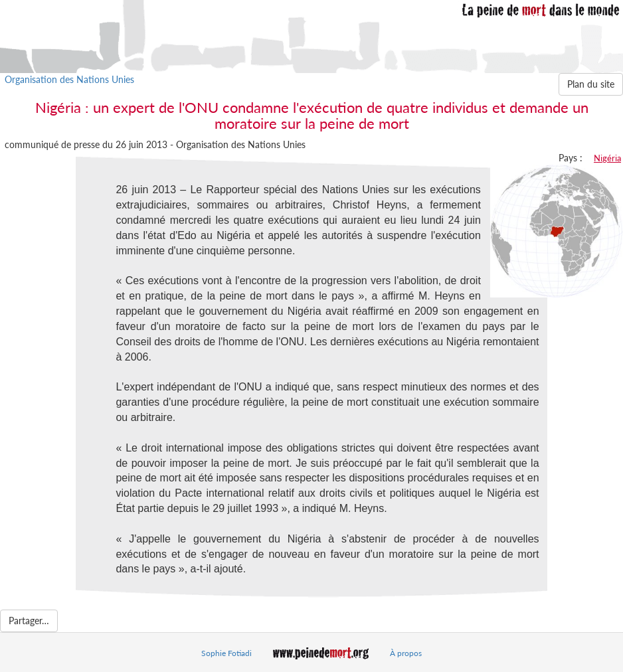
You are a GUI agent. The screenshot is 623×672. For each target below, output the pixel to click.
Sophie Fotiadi (226, 653)
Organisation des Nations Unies (69, 79)
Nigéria (607, 158)
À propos (406, 653)
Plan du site (591, 84)
